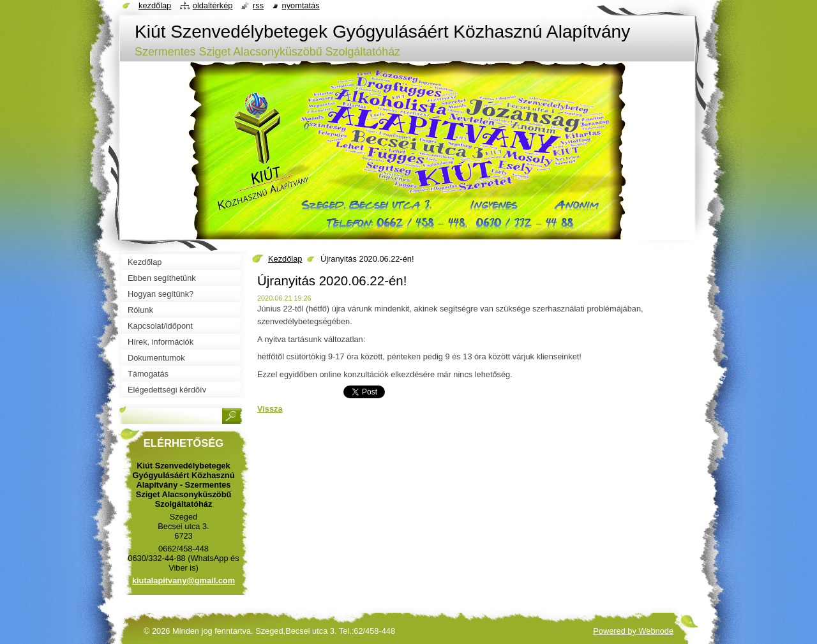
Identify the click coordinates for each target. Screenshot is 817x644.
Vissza (270, 409)
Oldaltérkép (213, 5)
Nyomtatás (301, 5)
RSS (258, 5)
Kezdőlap (285, 259)
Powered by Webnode (633, 631)
